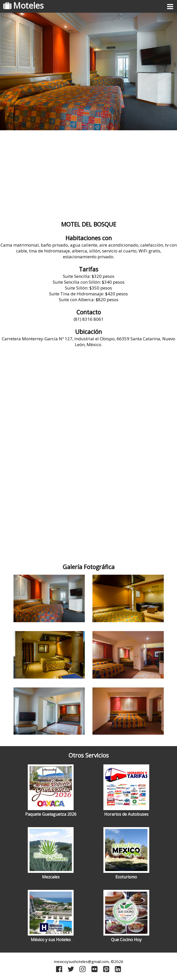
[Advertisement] (88, 173)
